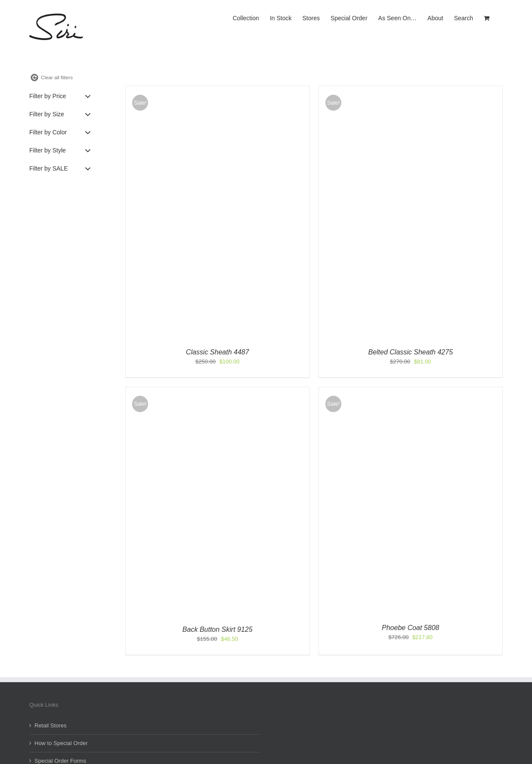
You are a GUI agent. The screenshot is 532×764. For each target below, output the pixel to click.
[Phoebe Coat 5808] (389, 391)
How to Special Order (61, 743)
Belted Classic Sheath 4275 (410, 352)
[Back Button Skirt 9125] (213, 391)
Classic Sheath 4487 (218, 352)
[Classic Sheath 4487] (218, 90)
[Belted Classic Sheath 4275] (411, 90)
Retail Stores (50, 725)
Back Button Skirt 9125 (218, 629)
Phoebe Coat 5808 (410, 628)
